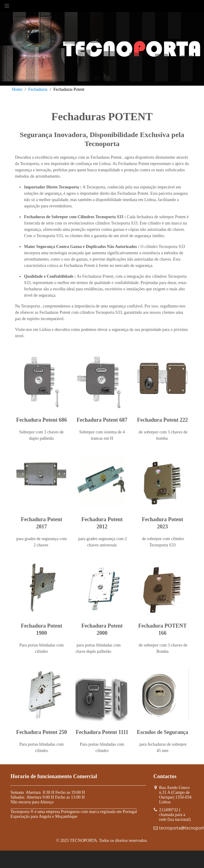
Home (17, 89)
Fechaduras (38, 89)
